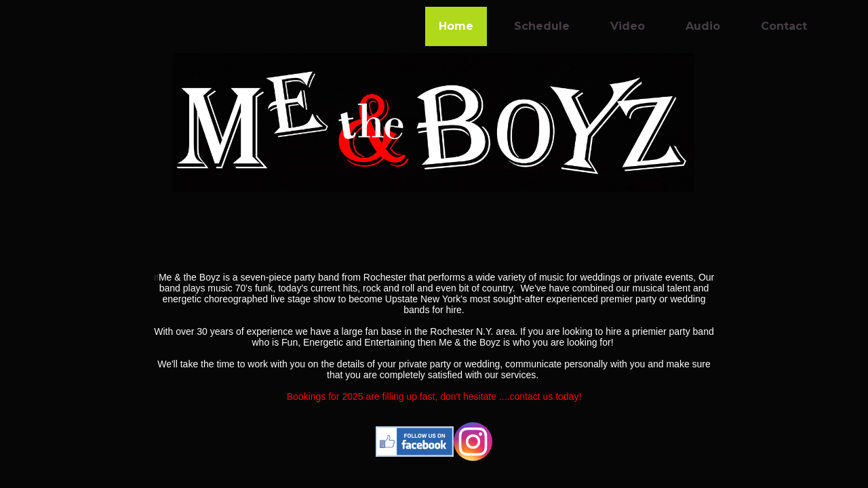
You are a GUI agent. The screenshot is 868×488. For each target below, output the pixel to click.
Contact (784, 26)
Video (628, 26)
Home (456, 26)
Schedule (542, 26)
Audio (703, 26)
